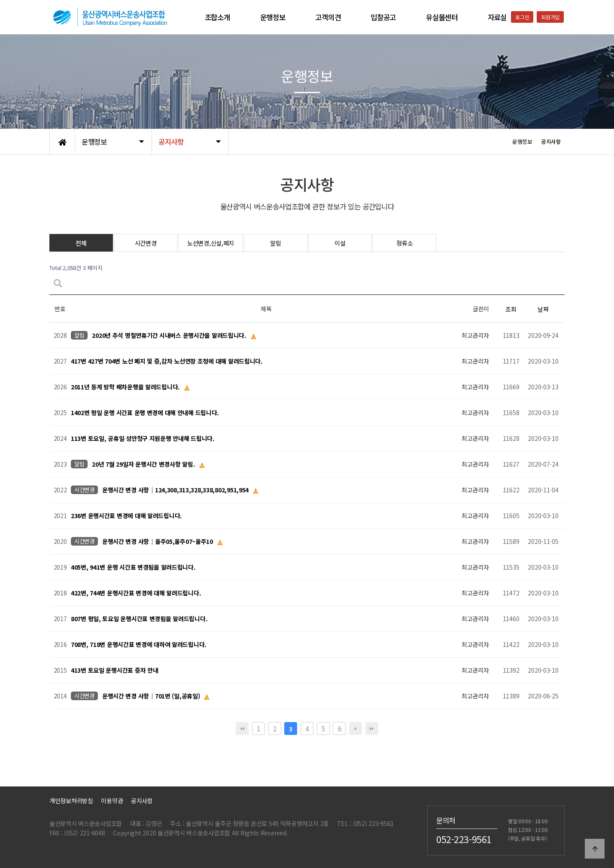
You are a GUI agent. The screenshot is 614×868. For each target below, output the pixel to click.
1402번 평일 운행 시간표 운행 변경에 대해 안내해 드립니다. (145, 413)
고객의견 (328, 17)
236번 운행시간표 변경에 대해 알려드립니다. (126, 516)
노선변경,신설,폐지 (211, 243)
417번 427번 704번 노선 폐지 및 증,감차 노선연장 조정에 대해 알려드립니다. (167, 361)
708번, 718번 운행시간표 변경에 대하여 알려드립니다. (139, 645)
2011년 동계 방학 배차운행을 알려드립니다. (126, 387)
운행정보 (273, 17)
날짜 (543, 309)
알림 (275, 243)
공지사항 (142, 801)
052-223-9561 (464, 839)
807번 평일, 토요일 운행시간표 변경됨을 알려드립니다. (139, 619)
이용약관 (112, 801)
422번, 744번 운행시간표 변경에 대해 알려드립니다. (136, 593)
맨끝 (372, 728)
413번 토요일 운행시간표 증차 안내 (114, 671)
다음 (356, 728)
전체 (81, 243)
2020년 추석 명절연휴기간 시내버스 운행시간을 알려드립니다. (170, 336)
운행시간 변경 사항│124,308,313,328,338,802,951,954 (176, 490)
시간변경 (146, 243)
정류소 (404, 243)
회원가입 (550, 17)
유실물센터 (442, 17)
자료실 (497, 17)
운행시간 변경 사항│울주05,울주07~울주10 (158, 542)
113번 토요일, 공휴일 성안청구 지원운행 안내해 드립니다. (143, 439)
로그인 (522, 17)
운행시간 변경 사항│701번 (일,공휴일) (152, 696)
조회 (511, 309)
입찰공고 (383, 17)
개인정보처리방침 (71, 801)
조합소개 (217, 17)
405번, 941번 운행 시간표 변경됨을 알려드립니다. (133, 568)
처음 (242, 728)
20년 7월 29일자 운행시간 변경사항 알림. (144, 464)
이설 (340, 243)
